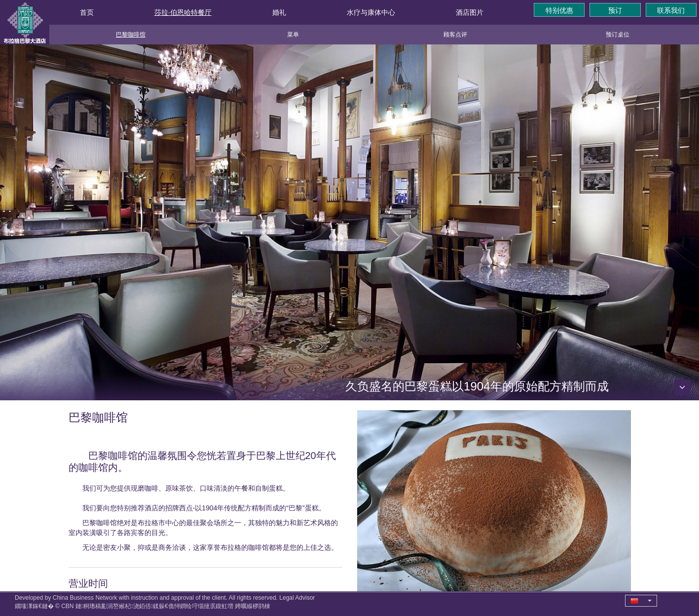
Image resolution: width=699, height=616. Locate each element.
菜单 (293, 35)
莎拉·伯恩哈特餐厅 (183, 12)
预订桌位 (618, 35)
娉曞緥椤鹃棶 (253, 606)
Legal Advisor (297, 598)
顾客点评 (455, 35)
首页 (87, 12)
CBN (67, 606)
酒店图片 (470, 12)
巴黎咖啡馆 (131, 35)
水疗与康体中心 (371, 12)
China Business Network (85, 598)
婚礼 (279, 12)
